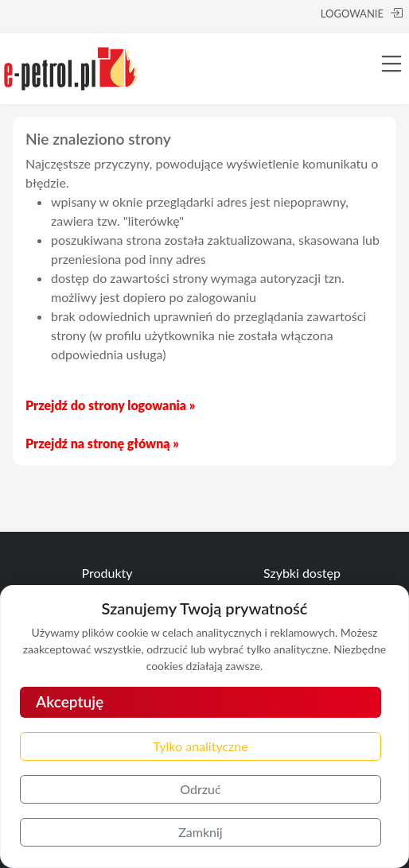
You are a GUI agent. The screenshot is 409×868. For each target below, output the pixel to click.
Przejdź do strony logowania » (110, 405)
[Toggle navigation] (391, 64)
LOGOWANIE (362, 13)
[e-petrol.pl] (71, 66)
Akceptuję (70, 701)
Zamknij (200, 832)
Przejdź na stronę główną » (102, 443)
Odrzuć (200, 789)
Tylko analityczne (200, 746)
